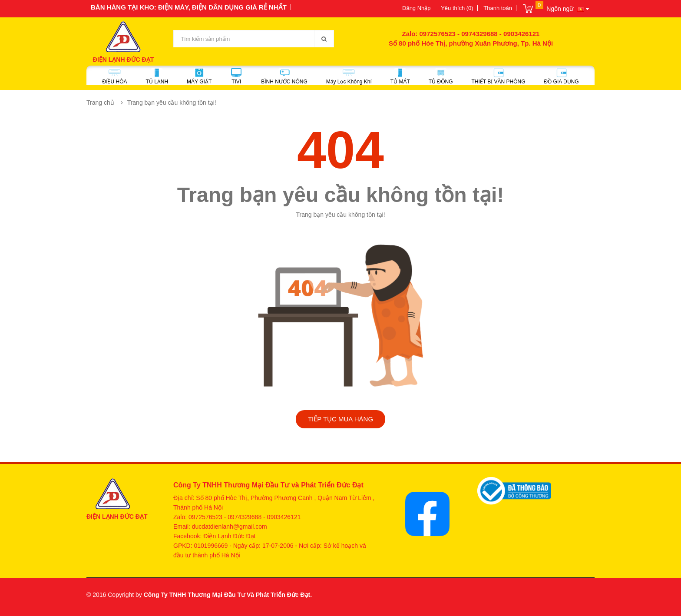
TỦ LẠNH (157, 76)
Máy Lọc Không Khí (349, 76)
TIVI (236, 76)
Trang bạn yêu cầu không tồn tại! (172, 103)
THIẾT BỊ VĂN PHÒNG (498, 76)
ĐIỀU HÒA (114, 76)
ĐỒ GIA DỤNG (562, 76)
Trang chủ (100, 103)
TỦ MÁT (400, 76)
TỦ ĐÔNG (441, 76)
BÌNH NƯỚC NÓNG (284, 76)
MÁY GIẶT (199, 76)
